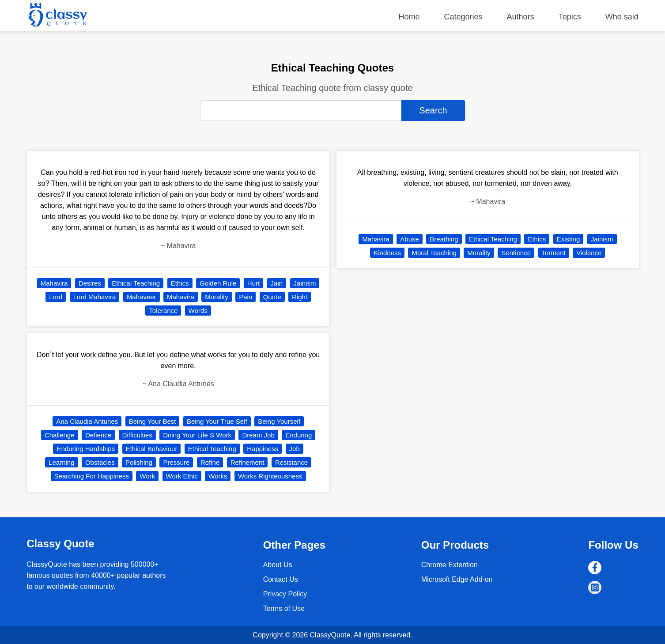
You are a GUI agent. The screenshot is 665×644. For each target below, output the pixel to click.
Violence (589, 253)
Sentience (516, 253)
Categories (463, 17)
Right (300, 297)
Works (218, 476)
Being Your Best (153, 421)
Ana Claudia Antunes (87, 421)
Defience (98, 435)
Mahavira (54, 283)
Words (198, 311)
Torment (554, 253)
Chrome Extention (450, 565)
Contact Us (281, 579)
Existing (569, 239)
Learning (61, 462)
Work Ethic (182, 476)
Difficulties (137, 435)
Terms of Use (284, 608)
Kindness (387, 253)
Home (409, 17)
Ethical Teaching (136, 283)
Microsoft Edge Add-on (457, 579)
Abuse (410, 239)
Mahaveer (142, 297)
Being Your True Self (217, 421)
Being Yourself (279, 421)
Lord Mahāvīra (95, 297)
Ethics (180, 283)
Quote (272, 297)
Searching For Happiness (92, 476)
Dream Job (258, 435)
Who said (622, 17)
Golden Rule (218, 283)
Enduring (298, 435)
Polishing (139, 462)
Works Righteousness (270, 476)
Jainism (305, 283)
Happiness (263, 449)
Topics (570, 17)
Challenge (60, 435)
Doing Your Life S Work (197, 435)
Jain (277, 283)
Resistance (291, 462)
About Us (278, 565)
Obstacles (100, 462)
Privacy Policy (285, 594)
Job (295, 449)
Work (147, 476)
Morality (217, 297)
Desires (90, 283)
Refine (210, 462)
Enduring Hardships (86, 449)
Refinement (247, 462)
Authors (521, 17)
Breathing (444, 239)
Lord (56, 297)
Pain (246, 297)
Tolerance (163, 311)
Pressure (176, 462)
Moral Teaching (434, 253)
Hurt (253, 283)
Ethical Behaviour (152, 449)
